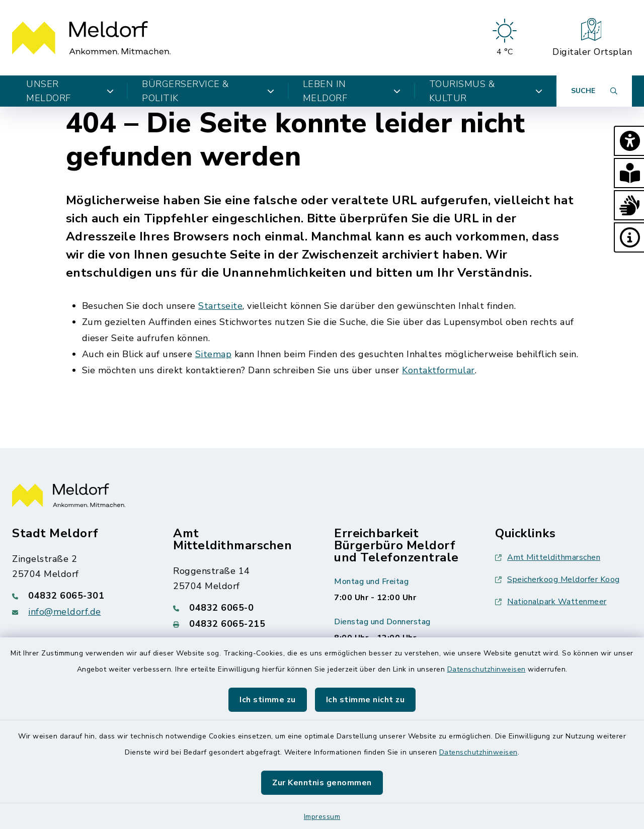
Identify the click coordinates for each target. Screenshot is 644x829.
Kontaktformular (438, 370)
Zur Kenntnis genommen (322, 783)
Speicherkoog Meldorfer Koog (557, 579)
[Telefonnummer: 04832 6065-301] (80, 596)
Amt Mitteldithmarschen (548, 557)
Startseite (220, 306)
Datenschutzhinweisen (487, 669)
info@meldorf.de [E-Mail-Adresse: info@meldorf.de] (65, 612)
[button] (629, 141)
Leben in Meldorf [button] (352, 91)
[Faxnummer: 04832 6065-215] (242, 624)
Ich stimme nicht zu (366, 700)
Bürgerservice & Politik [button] (208, 91)
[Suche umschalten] (594, 91)
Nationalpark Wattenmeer (551, 602)
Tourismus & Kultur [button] (486, 91)
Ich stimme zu (268, 700)
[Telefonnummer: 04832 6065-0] (242, 608)
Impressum (322, 817)
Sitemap (214, 354)
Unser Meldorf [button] (70, 91)
